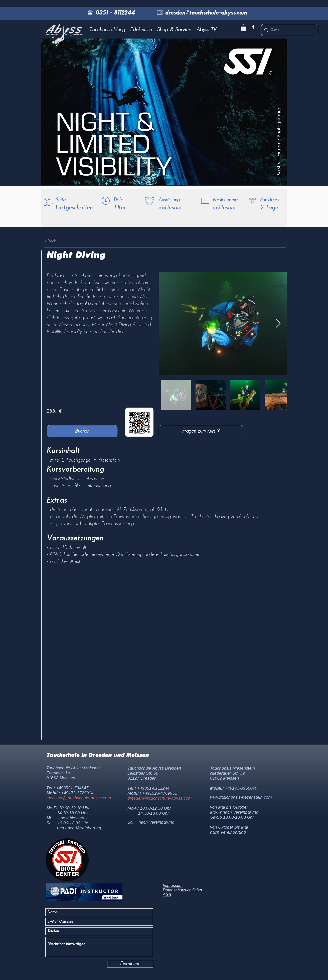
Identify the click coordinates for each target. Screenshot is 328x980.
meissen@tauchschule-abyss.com (79, 798)
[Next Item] (278, 324)
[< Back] (58, 241)
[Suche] (289, 30)
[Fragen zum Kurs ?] (201, 431)
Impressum (173, 886)
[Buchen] (82, 431)
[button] (107, 30)
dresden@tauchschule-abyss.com (159, 798)
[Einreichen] (130, 964)
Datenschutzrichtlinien (182, 890)
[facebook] (253, 27)
